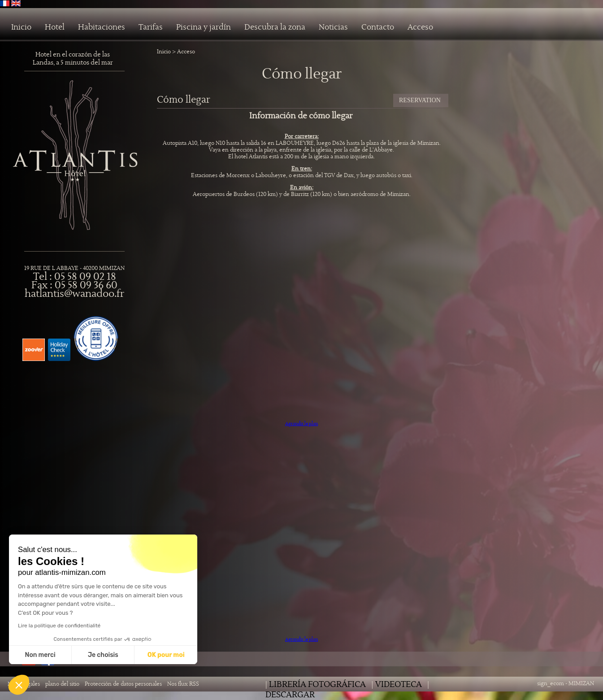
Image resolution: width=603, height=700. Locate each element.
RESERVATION (420, 100)
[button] (19, 685)
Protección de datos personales (123, 684)
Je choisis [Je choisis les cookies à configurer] (103, 655)
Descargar (290, 695)
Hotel (55, 27)
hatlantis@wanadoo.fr (74, 294)
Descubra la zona (275, 27)
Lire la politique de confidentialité (59, 626)
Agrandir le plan (301, 424)
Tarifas (151, 27)
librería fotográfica (317, 685)
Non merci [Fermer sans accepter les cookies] (40, 655)
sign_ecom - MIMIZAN (566, 684)
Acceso (420, 27)
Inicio (21, 27)
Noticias (333, 27)
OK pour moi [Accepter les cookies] (166, 655)
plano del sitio (62, 684)
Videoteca (399, 685)
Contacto (378, 27)
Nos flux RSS (183, 684)
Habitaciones (102, 27)
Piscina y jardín (204, 27)
